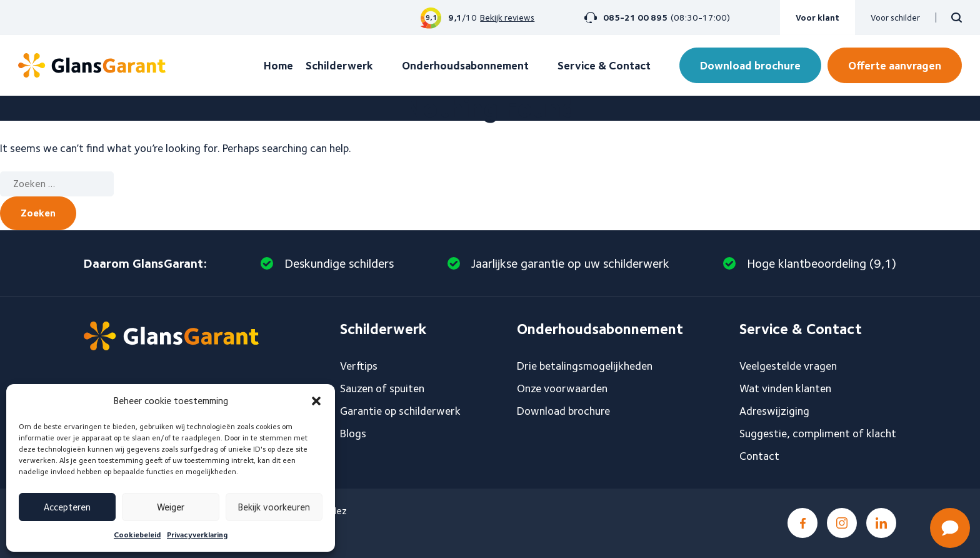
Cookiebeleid (137, 535)
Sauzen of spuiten (382, 388)
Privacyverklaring (197, 535)
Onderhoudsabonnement (465, 65)
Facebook (802, 523)
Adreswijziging (774, 411)
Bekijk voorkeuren (274, 507)
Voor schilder (895, 18)
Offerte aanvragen (895, 65)
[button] (316, 401)
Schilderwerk (339, 65)
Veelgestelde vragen (788, 366)
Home (278, 65)
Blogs (353, 433)
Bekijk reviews (507, 18)
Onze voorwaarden (562, 388)
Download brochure (750, 65)
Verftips (359, 366)
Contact (759, 456)
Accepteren (67, 507)
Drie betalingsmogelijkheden (585, 366)
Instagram (842, 523)
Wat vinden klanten (785, 388)
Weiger (171, 507)
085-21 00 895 (635, 18)
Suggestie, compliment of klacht (818, 433)
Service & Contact (604, 65)
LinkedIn (881, 523)
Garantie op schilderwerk (400, 411)
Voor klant (817, 18)
